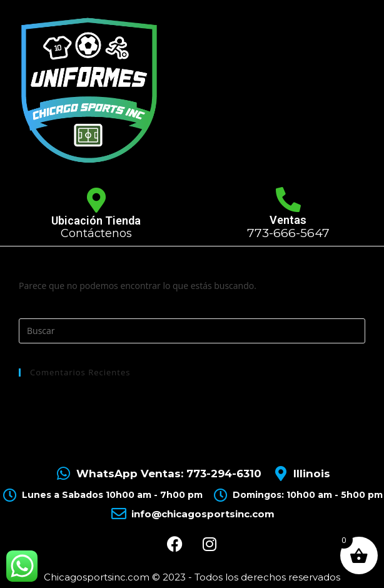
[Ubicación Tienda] (96, 200)
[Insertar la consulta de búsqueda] (192, 331)
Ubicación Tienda (96, 220)
